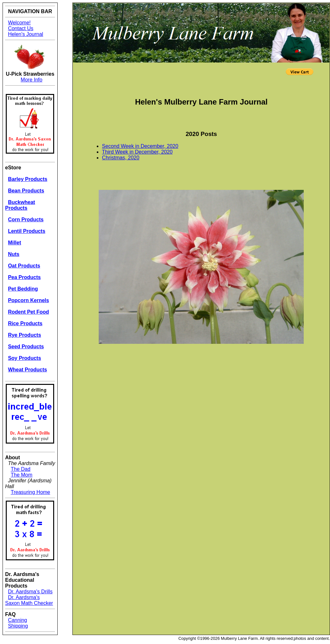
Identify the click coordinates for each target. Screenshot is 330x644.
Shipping (18, 626)
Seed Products (26, 347)
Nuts (14, 254)
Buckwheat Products (20, 205)
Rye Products (25, 335)
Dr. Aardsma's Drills (30, 592)
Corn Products (26, 220)
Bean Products (26, 191)
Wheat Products (28, 370)
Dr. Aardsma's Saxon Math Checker (29, 600)
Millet (15, 243)
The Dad (21, 469)
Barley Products (28, 179)
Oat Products (24, 266)
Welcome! (19, 23)
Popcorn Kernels (29, 300)
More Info (32, 80)
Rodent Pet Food (29, 312)
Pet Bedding (23, 289)
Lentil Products (27, 231)
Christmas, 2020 (121, 158)
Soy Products (25, 358)
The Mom (22, 475)
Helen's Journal (26, 34)
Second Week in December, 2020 (140, 146)
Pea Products (24, 277)
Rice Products (25, 323)
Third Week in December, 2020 (137, 152)
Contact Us (21, 28)
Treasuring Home (31, 492)
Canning (18, 620)
